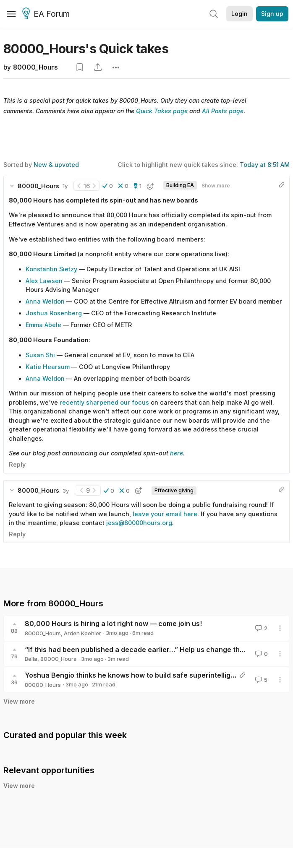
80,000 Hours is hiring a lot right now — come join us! (113, 624)
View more (19, 701)
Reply (17, 464)
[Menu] (11, 14)
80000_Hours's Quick (86, 49)
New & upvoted (56, 165)
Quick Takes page (162, 111)
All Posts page (223, 111)
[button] (108, 186)
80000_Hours (35, 67)
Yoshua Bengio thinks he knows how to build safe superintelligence (136, 675)
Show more (216, 186)
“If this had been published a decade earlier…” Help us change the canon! (147, 650)
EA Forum (47, 14)
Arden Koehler (82, 633)
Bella (31, 659)
